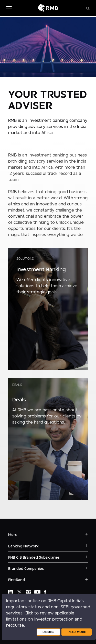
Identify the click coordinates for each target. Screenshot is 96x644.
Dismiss (48, 632)
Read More (77, 632)
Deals (17, 385)
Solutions (25, 259)
